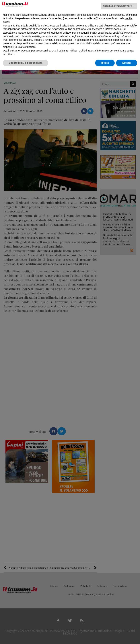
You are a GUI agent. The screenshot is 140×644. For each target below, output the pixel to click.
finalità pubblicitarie (100, 33)
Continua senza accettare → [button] (119, 6)
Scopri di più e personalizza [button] (26, 63)
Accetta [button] (127, 63)
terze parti (55, 26)
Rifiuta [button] (105, 63)
